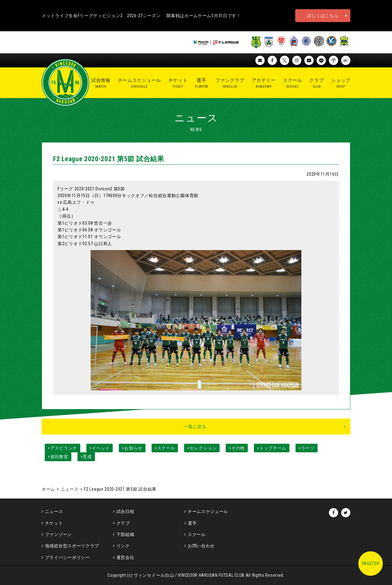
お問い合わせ (201, 546)
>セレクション (202, 448)
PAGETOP (371, 564)
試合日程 (125, 511)
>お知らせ (132, 448)
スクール (197, 534)
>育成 (86, 457)
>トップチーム (272, 448)
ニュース (70, 489)
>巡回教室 (58, 457)
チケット (54, 523)
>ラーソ (307, 448)
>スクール (165, 448)
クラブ (123, 523)
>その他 (237, 448)
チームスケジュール (208, 511)
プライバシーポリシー (68, 557)
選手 (192, 523)
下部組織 (125, 534)
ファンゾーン (58, 534)
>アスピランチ (62, 448)
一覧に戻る (195, 427)
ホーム (48, 489)
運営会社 (125, 557)
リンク (123, 546)
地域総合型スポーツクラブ (72, 546)
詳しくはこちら (323, 16)
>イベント (100, 448)
